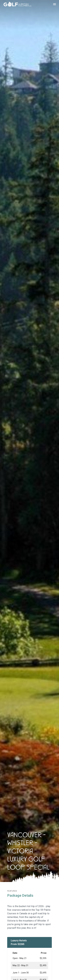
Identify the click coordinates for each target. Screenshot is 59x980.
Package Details (20, 896)
